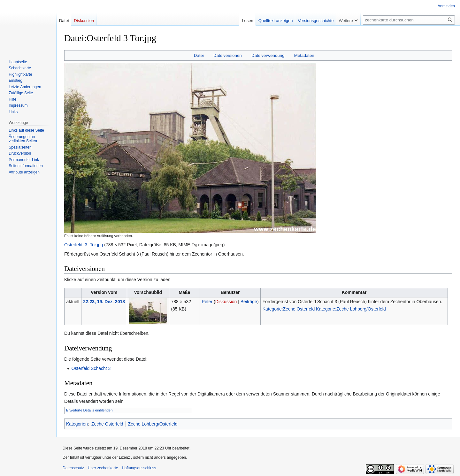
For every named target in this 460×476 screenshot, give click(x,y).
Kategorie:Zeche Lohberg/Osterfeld (351, 309)
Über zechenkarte (103, 468)
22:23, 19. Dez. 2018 (104, 302)
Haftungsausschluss (139, 468)
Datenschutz (73, 468)
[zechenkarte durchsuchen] (409, 20)
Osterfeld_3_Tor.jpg (84, 245)
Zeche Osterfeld (107, 424)
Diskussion (226, 302)
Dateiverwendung (268, 55)
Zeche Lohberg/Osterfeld (153, 424)
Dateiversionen (228, 55)
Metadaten (304, 55)
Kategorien (77, 424)
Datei (199, 55)
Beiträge (249, 302)
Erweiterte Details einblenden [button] (89, 410)
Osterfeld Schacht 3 (91, 368)
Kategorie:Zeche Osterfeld (289, 309)
